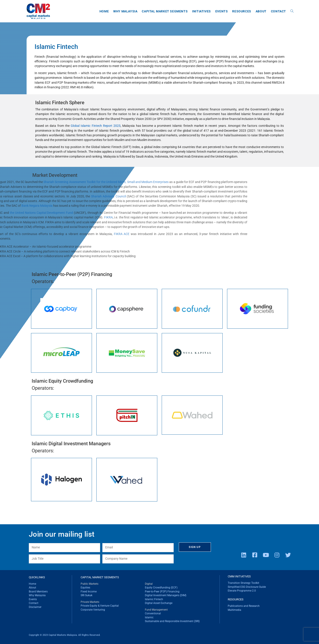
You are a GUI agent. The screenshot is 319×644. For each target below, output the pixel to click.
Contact (34, 603)
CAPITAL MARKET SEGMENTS (100, 577)
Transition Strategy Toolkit (243, 583)
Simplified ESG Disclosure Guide (247, 587)
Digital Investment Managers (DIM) (166, 595)
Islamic (149, 617)
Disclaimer (35, 607)
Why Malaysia (37, 595)
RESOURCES (236, 599)
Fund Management (156, 610)
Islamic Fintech (154, 599)
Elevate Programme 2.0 (242, 591)
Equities (85, 588)
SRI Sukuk (87, 595)
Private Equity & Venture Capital (100, 606)
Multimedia (234, 610)
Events (33, 599)
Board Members (38, 592)
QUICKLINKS (37, 577)
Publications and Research (244, 606)
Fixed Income (89, 592)
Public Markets (89, 584)
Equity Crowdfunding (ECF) (161, 588)
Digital (149, 584)
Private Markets (90, 602)
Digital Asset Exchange (159, 603)
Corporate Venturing (93, 610)
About (32, 588)
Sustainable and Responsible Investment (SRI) (172, 621)
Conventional (153, 613)
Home (32, 584)
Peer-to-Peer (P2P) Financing (162, 592)
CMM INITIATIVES (239, 576)
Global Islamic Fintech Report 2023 (96, 126)
